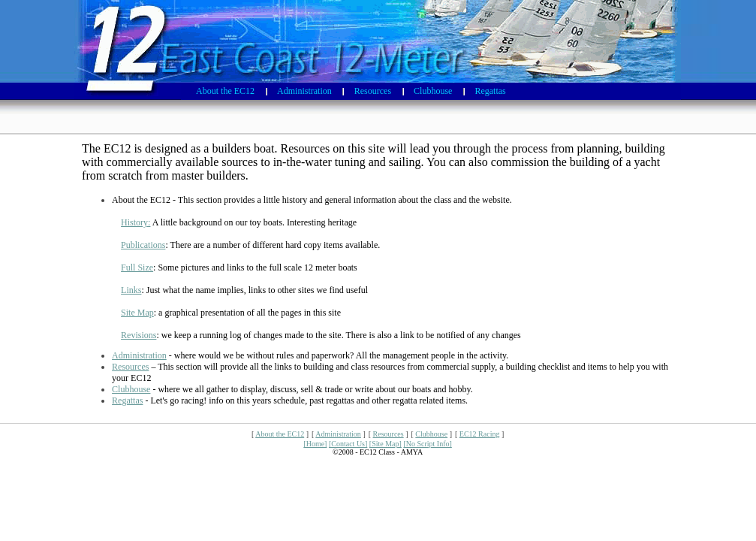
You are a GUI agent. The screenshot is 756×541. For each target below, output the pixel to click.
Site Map (137, 313)
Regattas (127, 400)
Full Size (137, 267)
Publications (143, 245)
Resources (130, 367)
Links (131, 290)
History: (136, 222)
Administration (139, 355)
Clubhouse (131, 389)
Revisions (139, 335)
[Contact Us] (348, 444)
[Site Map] (386, 444)
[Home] (315, 444)
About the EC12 (280, 434)
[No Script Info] (427, 444)
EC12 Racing (480, 434)
